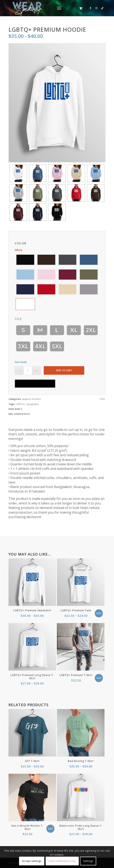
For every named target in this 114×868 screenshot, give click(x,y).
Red (46, 289)
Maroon (68, 275)
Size (18, 319)
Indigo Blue (89, 260)
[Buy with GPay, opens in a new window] (35, 384)
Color (21, 243)
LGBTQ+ (20, 404)
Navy (25, 289)
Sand (68, 289)
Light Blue (25, 275)
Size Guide (21, 362)
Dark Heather (68, 260)
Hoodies (36, 399)
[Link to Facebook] (90, 8)
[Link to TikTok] (102, 8)
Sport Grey (89, 289)
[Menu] (59, 8)
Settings (88, 861)
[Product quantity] (28, 371)
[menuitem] (60, 8)
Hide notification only (62, 861)
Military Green (89, 275)
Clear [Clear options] (102, 399)
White (25, 304)
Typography (32, 404)
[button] (25, 260)
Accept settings (32, 861)
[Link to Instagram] (96, 8)
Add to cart (64, 370)
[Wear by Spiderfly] (47, 8)
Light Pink (46, 275)
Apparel (26, 399)
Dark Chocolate (46, 260)
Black (25, 260)
